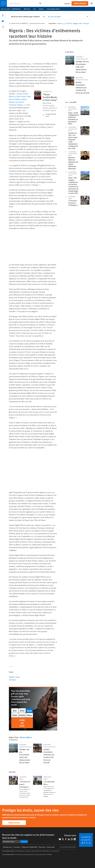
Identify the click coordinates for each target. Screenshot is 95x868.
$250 (29, 711)
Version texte (51, 847)
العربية (65, 23)
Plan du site (42, 847)
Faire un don (80, 3)
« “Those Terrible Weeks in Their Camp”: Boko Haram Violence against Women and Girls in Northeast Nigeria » (20, 99)
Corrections (17, 847)
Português (86, 23)
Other (29, 715)
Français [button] (67, 3)
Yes (44, 17)
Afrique (23, 737)
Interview (13, 680)
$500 (15, 715)
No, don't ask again (54, 17)
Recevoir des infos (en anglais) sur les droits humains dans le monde (28, 836)
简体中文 (70, 23)
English (60, 23)
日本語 (80, 23)
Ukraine (42, 9)
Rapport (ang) (14, 677)
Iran (35, 9)
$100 (22, 711)
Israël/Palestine (17, 9)
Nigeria (12, 83)
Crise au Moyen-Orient (54, 9)
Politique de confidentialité (29, 847)
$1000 (22, 715)
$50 (15, 711)
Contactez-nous (7, 847)
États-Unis (28, 9)
